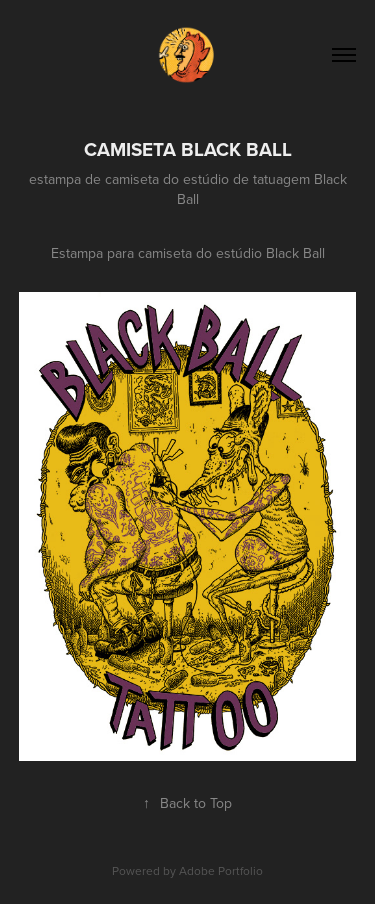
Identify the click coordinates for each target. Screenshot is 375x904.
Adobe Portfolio (221, 870)
